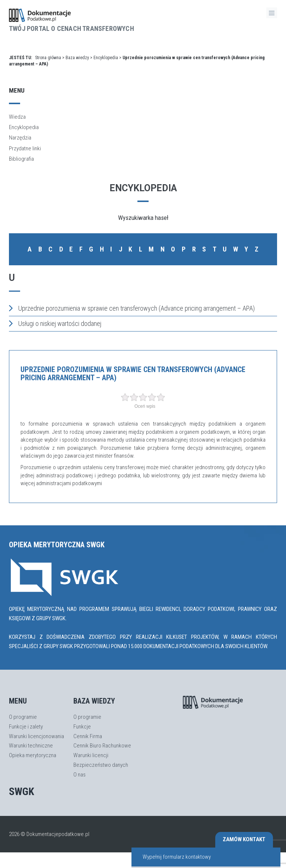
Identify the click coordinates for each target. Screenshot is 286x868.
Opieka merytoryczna (33, 755)
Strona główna (48, 58)
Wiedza (17, 117)
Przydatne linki (25, 148)
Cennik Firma (88, 736)
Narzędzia (20, 138)
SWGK (22, 792)
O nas (80, 775)
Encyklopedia (106, 58)
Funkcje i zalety (26, 727)
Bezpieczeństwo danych (101, 765)
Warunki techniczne (31, 746)
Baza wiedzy (77, 58)
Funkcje (82, 727)
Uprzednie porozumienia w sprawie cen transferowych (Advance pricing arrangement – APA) (132, 308)
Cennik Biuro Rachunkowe (102, 746)
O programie (23, 717)
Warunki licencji (91, 755)
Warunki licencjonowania (36, 736)
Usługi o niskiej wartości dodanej (55, 323)
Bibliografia (21, 159)
